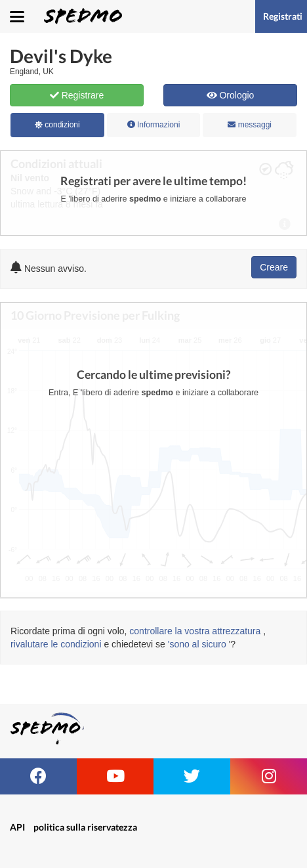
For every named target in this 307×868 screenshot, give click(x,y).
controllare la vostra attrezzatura (195, 631)
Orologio (231, 95)
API (17, 827)
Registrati (283, 16)
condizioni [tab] (57, 125)
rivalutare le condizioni (56, 644)
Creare (274, 267)
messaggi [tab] (250, 125)
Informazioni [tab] (154, 125)
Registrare (77, 95)
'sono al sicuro (197, 644)
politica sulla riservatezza (85, 827)
